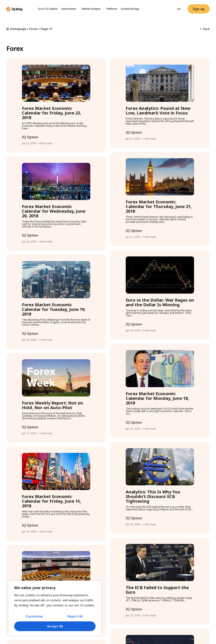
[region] (55, 608)
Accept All (55, 626)
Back (205, 29)
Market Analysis (92, 9)
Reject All (75, 617)
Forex (33, 29)
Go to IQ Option (48, 9)
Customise (34, 617)
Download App (130, 9)
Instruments (70, 9)
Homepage (18, 29)
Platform (112, 9)
